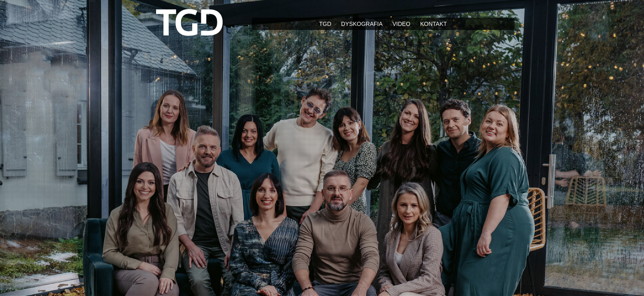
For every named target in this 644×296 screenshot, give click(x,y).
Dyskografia (362, 24)
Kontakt (434, 24)
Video (401, 24)
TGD (325, 24)
